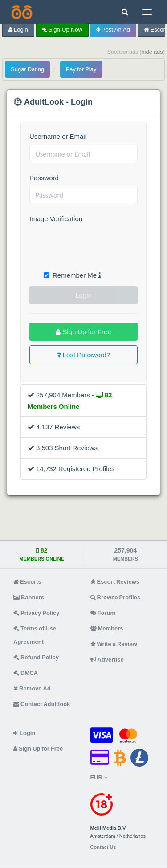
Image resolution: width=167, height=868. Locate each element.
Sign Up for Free (83, 332)
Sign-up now (62, 30)
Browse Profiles (116, 597)
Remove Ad (32, 688)
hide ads (152, 52)
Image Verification (56, 219)
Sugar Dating (27, 69)
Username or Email (58, 136)
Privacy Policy (37, 613)
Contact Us (103, 847)
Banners (29, 597)
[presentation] (97, 244)
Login (18, 30)
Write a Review (114, 644)
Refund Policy (36, 657)
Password (44, 178)
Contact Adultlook (42, 704)
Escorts (27, 582)
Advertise (107, 660)
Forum (103, 613)
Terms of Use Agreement (35, 635)
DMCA (26, 673)
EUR (99, 777)
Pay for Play (81, 69)
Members (107, 628)
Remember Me (72, 275)
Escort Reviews (115, 582)
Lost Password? (84, 355)
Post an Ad (113, 30)
